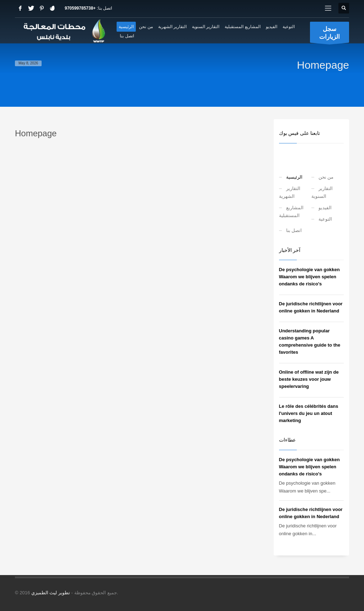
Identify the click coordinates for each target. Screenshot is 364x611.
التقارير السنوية (322, 192)
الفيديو (325, 208)
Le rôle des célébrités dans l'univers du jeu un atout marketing (309, 413)
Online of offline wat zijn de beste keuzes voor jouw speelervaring (309, 379)
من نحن (326, 177)
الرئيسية (294, 177)
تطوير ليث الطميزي (51, 593)
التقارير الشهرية (290, 192)
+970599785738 (80, 8)
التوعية (325, 219)
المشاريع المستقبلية (291, 212)
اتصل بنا (294, 230)
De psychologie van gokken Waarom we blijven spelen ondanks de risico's (309, 277)
